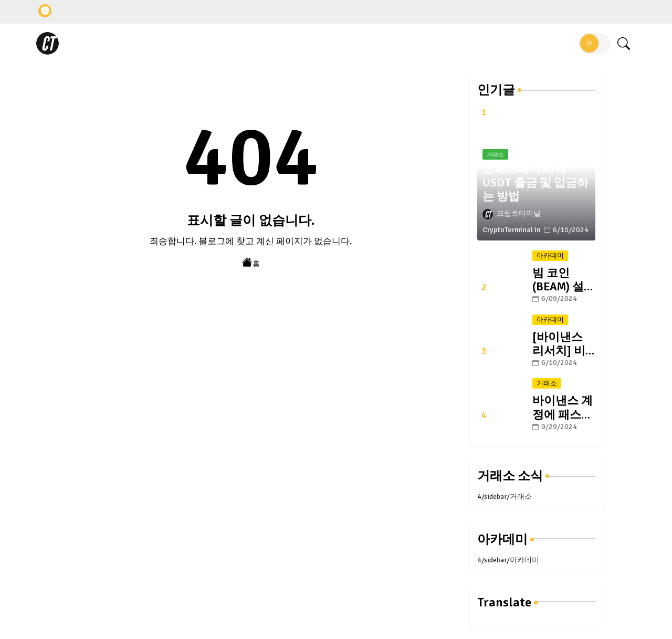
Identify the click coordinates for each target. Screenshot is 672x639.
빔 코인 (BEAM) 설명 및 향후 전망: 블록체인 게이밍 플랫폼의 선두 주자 (564, 280)
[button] (595, 44)
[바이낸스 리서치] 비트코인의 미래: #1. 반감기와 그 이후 (564, 344)
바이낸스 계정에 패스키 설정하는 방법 (563, 407)
